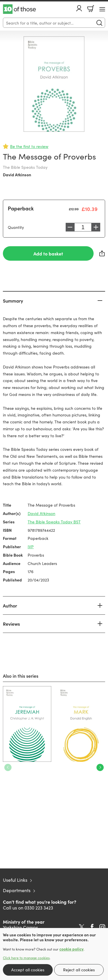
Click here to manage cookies (26, 958)
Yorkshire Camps (20, 927)
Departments (17, 890)
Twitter (82, 927)
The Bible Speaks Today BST (54, 522)
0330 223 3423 (39, 907)
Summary (13, 301)
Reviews (11, 624)
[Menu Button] (102, 9)
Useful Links (15, 880)
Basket (91, 9)
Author (10, 605)
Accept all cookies (28, 970)
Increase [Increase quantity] (96, 227)
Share (102, 253)
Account (79, 8)
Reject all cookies (79, 970)
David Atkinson (17, 175)
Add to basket (48, 253)
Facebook (92, 927)
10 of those (19, 9)
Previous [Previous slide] (8, 767)
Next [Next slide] (100, 767)
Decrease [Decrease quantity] (70, 227)
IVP (31, 546)
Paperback (21, 208)
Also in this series (21, 676)
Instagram (102, 927)
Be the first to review (29, 146)
